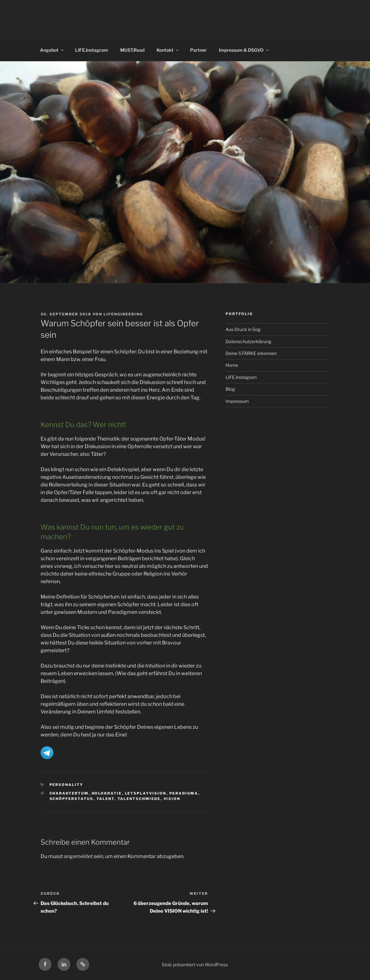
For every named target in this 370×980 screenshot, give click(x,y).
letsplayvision (146, 793)
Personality (66, 785)
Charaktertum (69, 793)
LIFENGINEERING (123, 314)
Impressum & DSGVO (244, 50)
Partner (198, 50)
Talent (106, 799)
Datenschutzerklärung (248, 341)
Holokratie (107, 793)
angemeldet (78, 856)
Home (232, 365)
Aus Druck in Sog (243, 329)
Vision (172, 799)
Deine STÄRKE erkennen (251, 353)
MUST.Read (132, 50)
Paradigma (184, 793)
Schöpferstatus (72, 799)
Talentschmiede (139, 799)
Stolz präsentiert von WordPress (195, 965)
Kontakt (168, 50)
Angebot (52, 50)
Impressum (237, 401)
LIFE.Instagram (92, 50)
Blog (230, 389)
